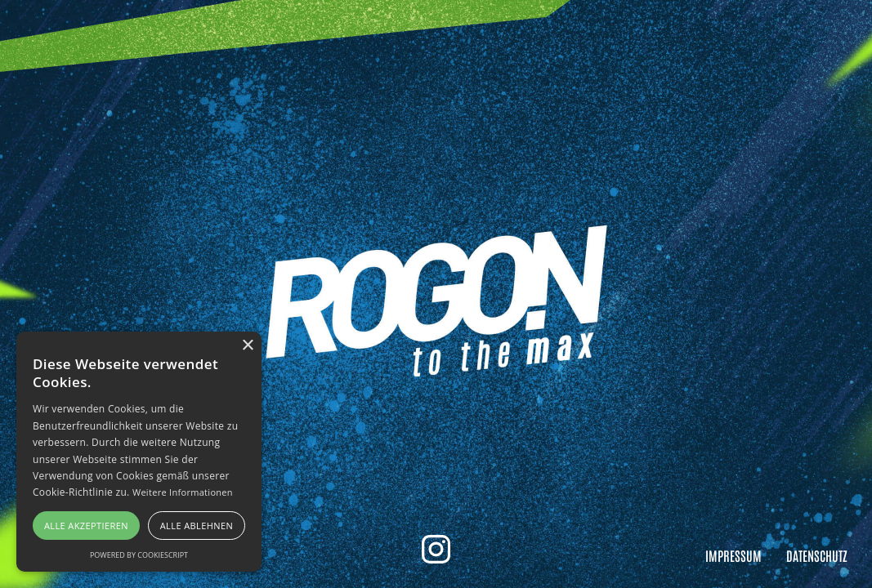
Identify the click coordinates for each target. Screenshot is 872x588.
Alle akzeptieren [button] (86, 526)
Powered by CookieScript (139, 555)
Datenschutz (817, 555)
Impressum (733, 555)
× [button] (247, 346)
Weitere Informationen (183, 492)
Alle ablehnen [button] (197, 526)
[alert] (139, 452)
